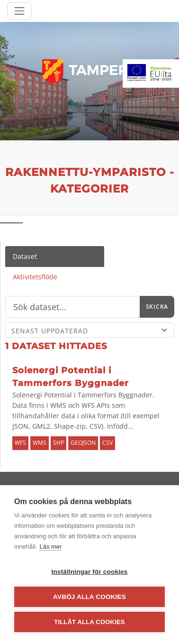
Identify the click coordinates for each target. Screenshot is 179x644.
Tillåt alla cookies (89, 622)
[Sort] (90, 330)
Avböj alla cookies (89, 597)
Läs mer (50, 547)
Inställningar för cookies (89, 572)
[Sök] (73, 307)
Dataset (25, 256)
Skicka (157, 307)
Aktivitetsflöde (35, 277)
